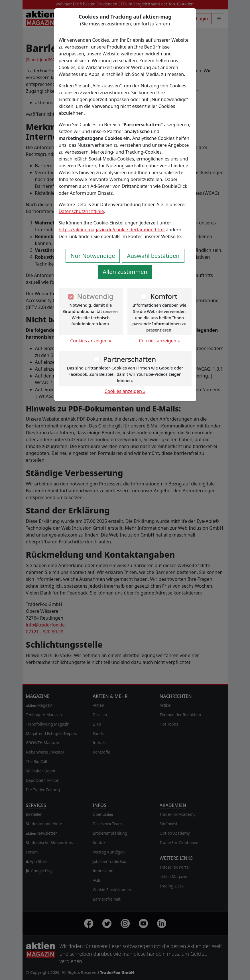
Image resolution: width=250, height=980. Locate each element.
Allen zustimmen (125, 272)
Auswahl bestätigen (153, 256)
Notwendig (95, 296)
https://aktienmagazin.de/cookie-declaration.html (112, 230)
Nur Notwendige (93, 256)
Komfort (164, 296)
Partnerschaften (130, 359)
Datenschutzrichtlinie (81, 211)
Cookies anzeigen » (91, 341)
